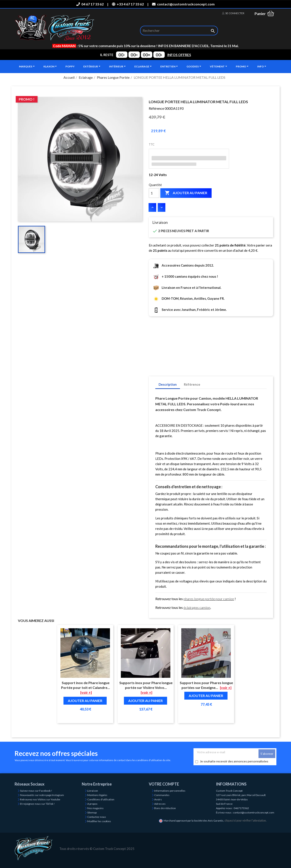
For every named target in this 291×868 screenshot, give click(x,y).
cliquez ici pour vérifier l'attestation (245, 821)
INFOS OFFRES (179, 55)
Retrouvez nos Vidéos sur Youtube (40, 799)
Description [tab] (168, 384)
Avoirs (158, 799)
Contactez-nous (97, 817)
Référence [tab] (192, 384)
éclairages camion (197, 607)
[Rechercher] (179, 31)
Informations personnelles (170, 791)
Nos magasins (95, 808)
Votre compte (164, 784)
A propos (92, 804)
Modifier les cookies (99, 821)
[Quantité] (154, 193)
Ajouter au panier (186, 193)
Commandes (162, 795)
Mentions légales (97, 795)
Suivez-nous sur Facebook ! (36, 791)
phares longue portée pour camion (209, 599)
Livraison (93, 791)
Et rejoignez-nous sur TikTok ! (37, 804)
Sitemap (92, 812)
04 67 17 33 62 (90, 4)
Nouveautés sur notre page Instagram (42, 795)
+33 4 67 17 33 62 (128, 4)
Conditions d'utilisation (101, 799)
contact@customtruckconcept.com (183, 4)
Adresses (160, 804)
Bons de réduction (165, 808)
